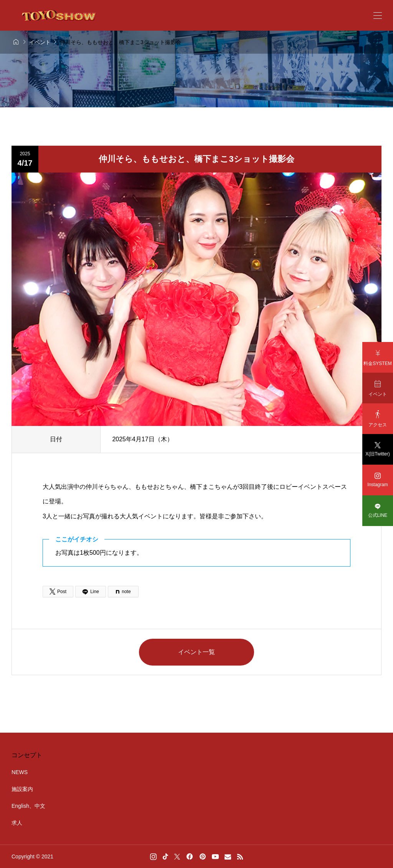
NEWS (20, 772)
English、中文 (28, 806)
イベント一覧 (196, 652)
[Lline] (91, 592)
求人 (17, 823)
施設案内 (22, 789)
